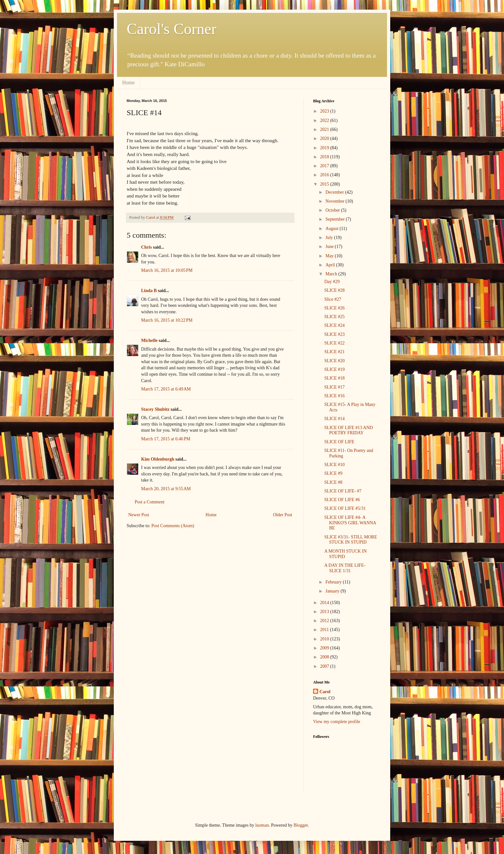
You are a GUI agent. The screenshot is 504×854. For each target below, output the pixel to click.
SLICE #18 (334, 378)
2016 (325, 175)
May (330, 256)
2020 (325, 138)
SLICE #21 (334, 352)
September (335, 219)
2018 (325, 157)
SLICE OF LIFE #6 (342, 500)
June (330, 247)
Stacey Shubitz (155, 409)
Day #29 (332, 282)
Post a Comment (150, 502)
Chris (146, 247)
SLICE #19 (334, 369)
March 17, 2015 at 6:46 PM (166, 439)
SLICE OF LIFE (339, 442)
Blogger (301, 825)
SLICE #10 (334, 465)
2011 (325, 630)
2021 (325, 129)
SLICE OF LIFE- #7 (343, 491)
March (332, 274)
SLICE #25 (334, 317)
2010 (325, 639)
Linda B (149, 291)
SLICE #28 (334, 290)
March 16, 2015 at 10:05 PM (167, 270)
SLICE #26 (334, 308)
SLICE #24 (334, 325)
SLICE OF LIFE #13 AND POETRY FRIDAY (349, 430)
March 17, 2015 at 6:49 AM (166, 389)
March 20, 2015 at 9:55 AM (166, 489)
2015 (325, 184)
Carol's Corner (171, 29)
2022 (325, 120)
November (335, 201)
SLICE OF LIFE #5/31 (345, 508)
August (332, 229)
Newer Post (139, 515)
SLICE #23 (334, 334)
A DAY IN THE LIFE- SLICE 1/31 (345, 568)
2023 (325, 111)
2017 (325, 166)
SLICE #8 (333, 482)
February (334, 582)
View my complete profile (337, 722)
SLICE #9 (333, 473)
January (333, 591)
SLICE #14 (334, 419)
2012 (325, 621)
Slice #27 (333, 299)
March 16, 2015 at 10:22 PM (167, 320)
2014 (325, 603)
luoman (262, 825)
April (331, 265)
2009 (325, 648)
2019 (325, 148)
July (330, 238)
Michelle (149, 340)
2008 (325, 657)
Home (128, 83)
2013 (325, 612)
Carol (325, 692)
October (333, 210)
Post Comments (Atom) (173, 526)
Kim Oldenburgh (158, 459)
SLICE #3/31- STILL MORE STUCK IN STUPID (351, 540)
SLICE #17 (334, 387)
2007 (325, 666)
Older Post (283, 515)
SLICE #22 (334, 343)
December (335, 192)
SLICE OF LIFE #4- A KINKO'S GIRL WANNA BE (350, 523)
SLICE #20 (334, 361)
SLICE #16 (334, 396)
